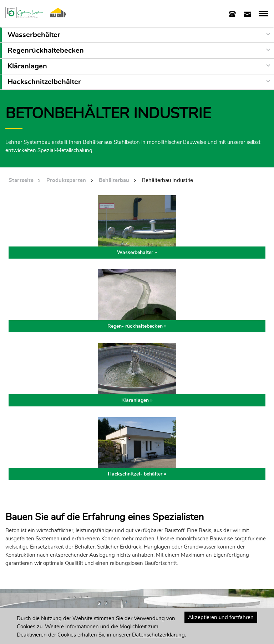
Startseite (21, 180)
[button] (138, 35)
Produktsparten (66, 180)
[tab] (232, 13)
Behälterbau (114, 180)
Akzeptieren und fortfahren (221, 617)
